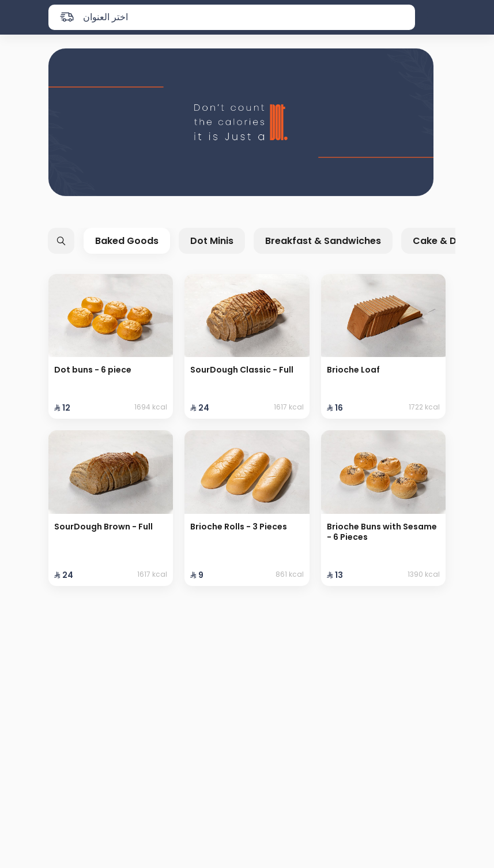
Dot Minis (212, 241)
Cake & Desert (447, 241)
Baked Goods (127, 241)
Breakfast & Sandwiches (323, 241)
